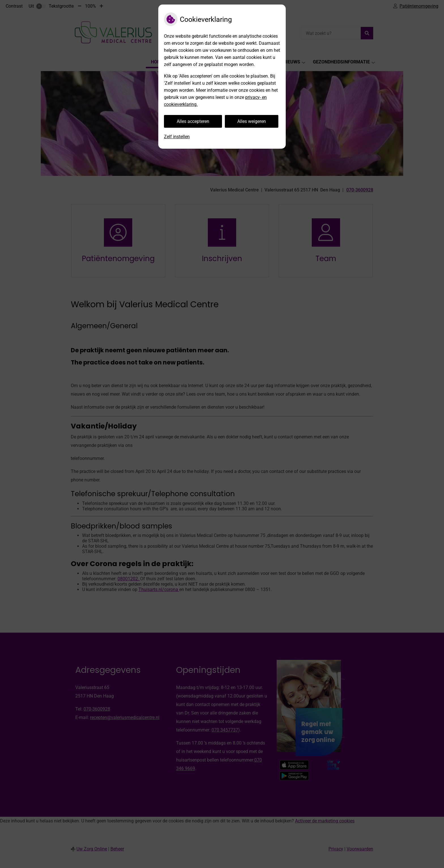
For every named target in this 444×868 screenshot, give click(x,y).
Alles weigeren (252, 121)
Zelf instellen (177, 137)
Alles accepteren (193, 121)
